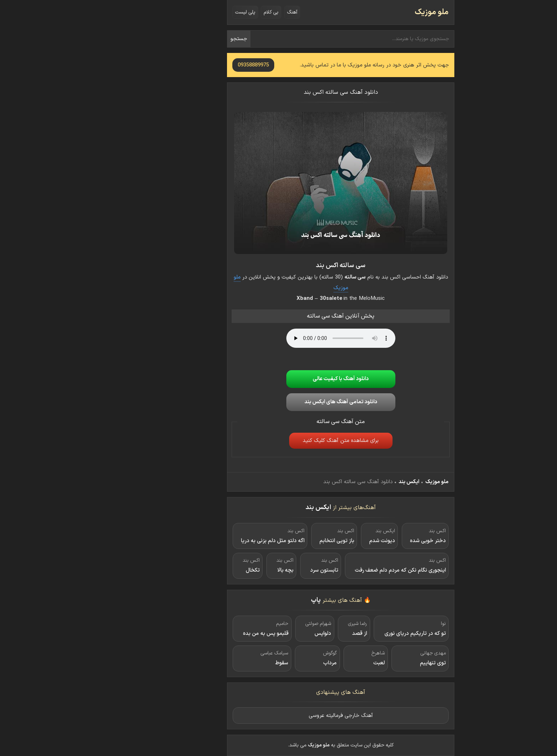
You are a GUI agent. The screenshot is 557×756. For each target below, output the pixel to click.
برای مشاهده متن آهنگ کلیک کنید (278, 441)
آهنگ (230, 12)
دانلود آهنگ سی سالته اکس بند (279, 92)
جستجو (177, 39)
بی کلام (209, 12)
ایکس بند (347, 482)
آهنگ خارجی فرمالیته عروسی (279, 716)
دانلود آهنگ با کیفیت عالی (278, 379)
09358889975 (191, 65)
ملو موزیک (369, 12)
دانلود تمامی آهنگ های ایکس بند (279, 402)
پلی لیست (183, 12)
